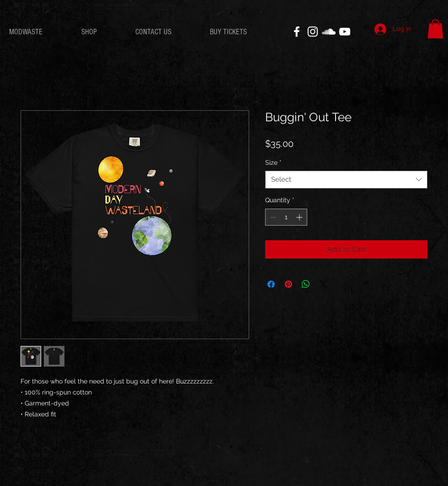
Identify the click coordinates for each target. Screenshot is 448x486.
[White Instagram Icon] (313, 32)
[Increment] (300, 217)
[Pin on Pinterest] (288, 284)
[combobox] (346, 180)
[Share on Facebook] (271, 284)
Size (273, 162)
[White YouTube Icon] (345, 32)
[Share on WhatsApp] (306, 284)
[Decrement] (272, 217)
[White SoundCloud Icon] (329, 32)
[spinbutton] (286, 217)
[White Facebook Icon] (297, 32)
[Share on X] (323, 284)
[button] (435, 29)
